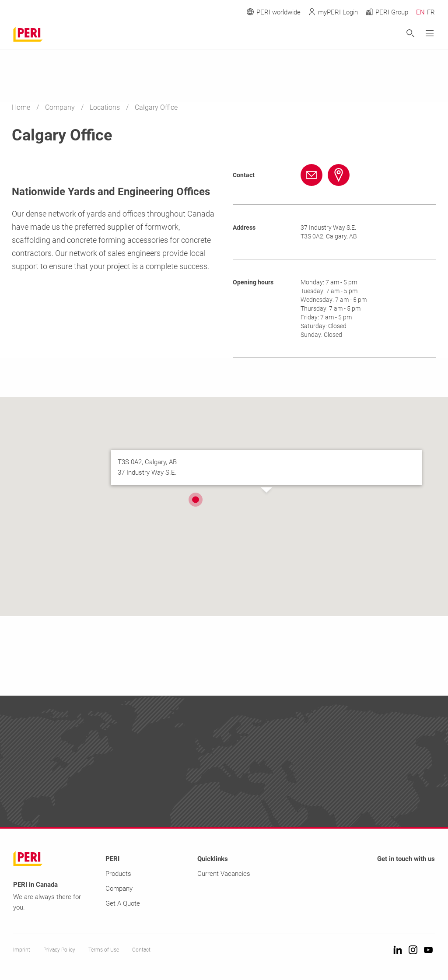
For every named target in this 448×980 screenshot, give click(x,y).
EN (420, 12)
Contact (141, 950)
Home (22, 107)
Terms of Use (104, 950)
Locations (106, 107)
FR (431, 12)
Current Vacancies (224, 874)
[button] (196, 500)
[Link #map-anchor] (340, 175)
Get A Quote (123, 903)
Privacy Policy (59, 950)
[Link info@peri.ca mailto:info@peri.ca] (313, 175)
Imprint (22, 950)
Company (61, 107)
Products (118, 874)
